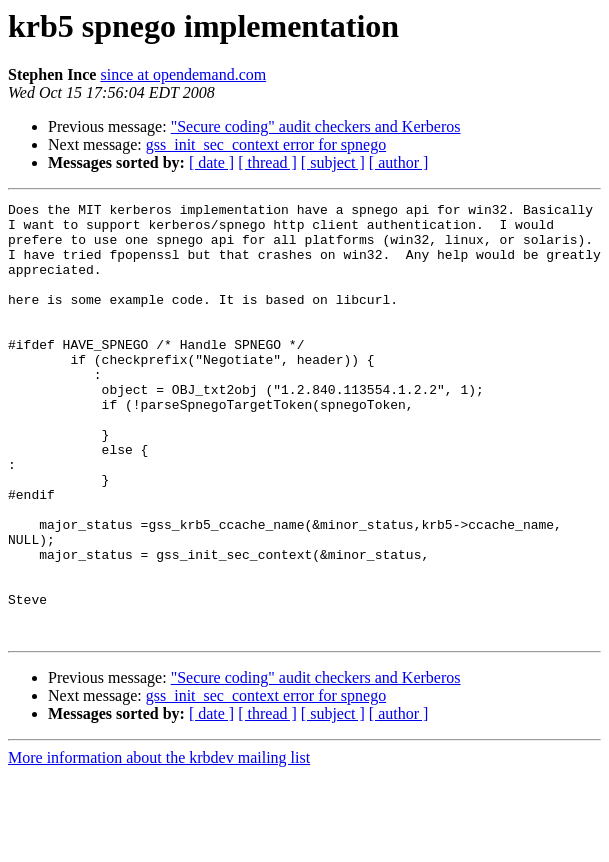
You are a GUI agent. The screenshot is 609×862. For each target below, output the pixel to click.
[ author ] (399, 162)
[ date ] (211, 162)
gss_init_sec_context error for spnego (266, 144)
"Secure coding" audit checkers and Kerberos (316, 126)
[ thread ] (267, 162)
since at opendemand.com (183, 74)
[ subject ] (333, 162)
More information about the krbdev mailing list (159, 844)
